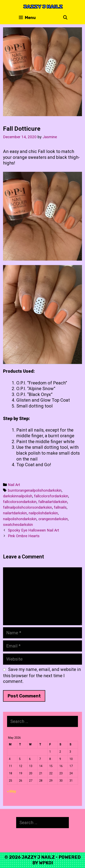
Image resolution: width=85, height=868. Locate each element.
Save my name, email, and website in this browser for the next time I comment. (42, 675)
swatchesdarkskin (18, 525)
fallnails (60, 507)
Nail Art (14, 485)
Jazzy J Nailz (43, 7)
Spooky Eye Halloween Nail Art (33, 530)
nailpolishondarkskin (20, 519)
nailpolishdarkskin (43, 513)
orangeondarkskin (53, 519)
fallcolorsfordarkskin (51, 496)
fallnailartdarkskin (53, 502)
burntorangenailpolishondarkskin (35, 490)
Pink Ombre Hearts (24, 536)
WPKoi (46, 863)
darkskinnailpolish (18, 496)
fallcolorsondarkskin (20, 502)
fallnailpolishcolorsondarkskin (28, 507)
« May (12, 791)
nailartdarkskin (15, 513)
